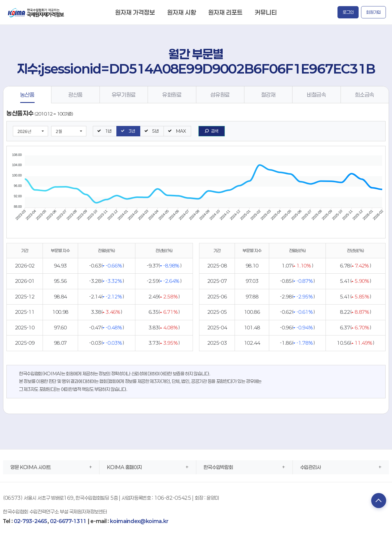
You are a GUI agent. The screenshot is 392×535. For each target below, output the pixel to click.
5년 (155, 131)
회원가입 (373, 12)
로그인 (348, 12)
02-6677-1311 (68, 521)
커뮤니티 (266, 12)
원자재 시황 (182, 12)
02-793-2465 (30, 521)
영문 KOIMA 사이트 (31, 467)
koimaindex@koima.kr (139, 521)
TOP (378, 501)
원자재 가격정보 (135, 12)
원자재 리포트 (225, 12)
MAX (181, 131)
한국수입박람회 (218, 467)
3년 (132, 131)
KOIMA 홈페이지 (124, 467)
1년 (108, 131)
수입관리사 (311, 467)
